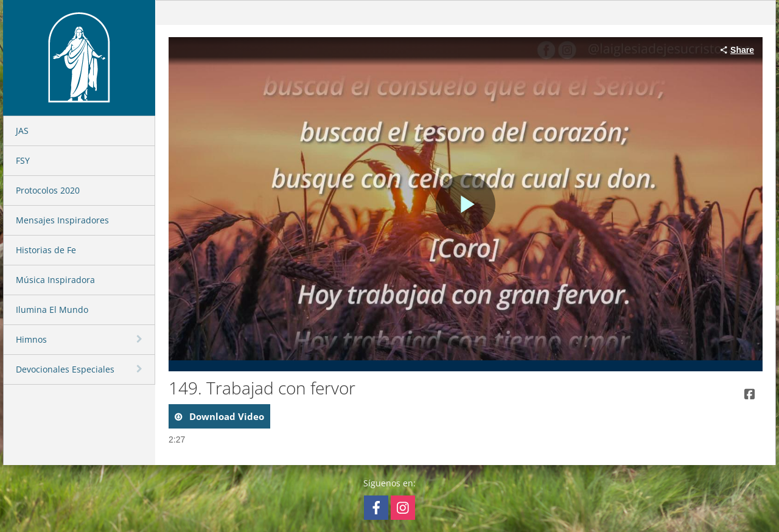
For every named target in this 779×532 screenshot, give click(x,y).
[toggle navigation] (141, 339)
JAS (22, 131)
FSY (23, 160)
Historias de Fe (46, 250)
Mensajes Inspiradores (62, 220)
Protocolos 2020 (48, 190)
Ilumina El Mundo (52, 310)
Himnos (31, 339)
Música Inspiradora (55, 280)
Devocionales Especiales (65, 369)
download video (225, 416)
